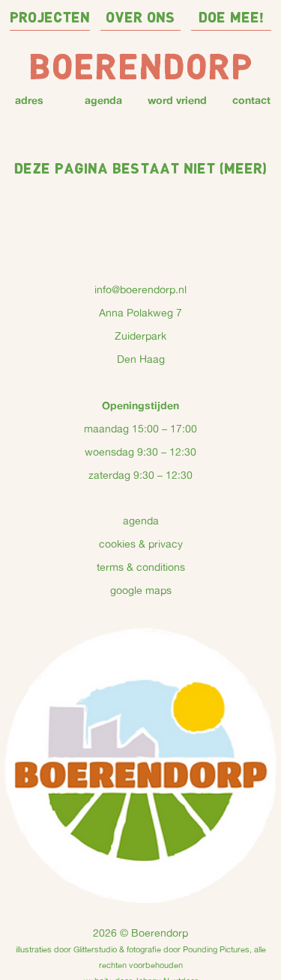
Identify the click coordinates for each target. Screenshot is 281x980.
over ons (140, 18)
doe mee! (231, 18)
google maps (141, 590)
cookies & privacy (141, 544)
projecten (49, 18)
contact (251, 100)
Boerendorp (141, 70)
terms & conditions (141, 567)
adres (29, 100)
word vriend (177, 100)
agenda (103, 100)
